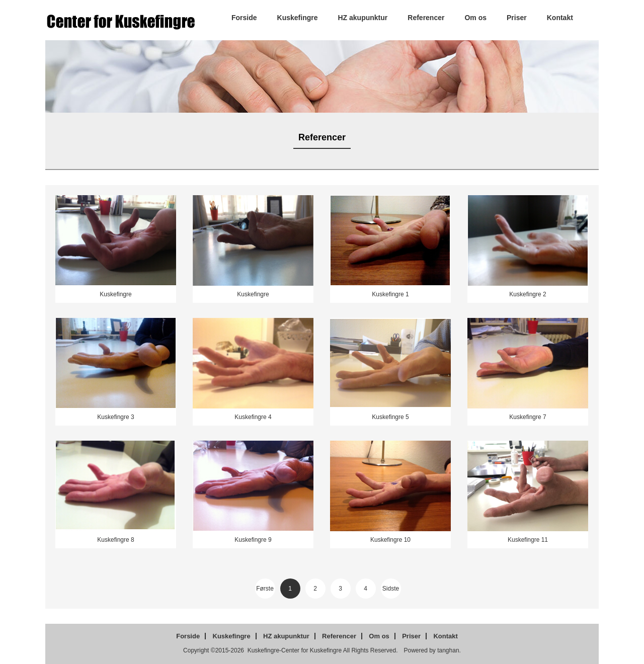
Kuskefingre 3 (115, 417)
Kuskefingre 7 (528, 417)
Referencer (426, 18)
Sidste (391, 589)
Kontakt (560, 18)
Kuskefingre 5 (390, 417)
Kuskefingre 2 (528, 294)
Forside (244, 18)
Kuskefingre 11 (528, 540)
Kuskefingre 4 (253, 417)
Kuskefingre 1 (390, 294)
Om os (475, 18)
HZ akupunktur (363, 18)
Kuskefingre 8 (115, 540)
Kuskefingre (298, 18)
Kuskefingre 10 (390, 540)
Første (265, 589)
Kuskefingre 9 (253, 540)
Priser (517, 18)
